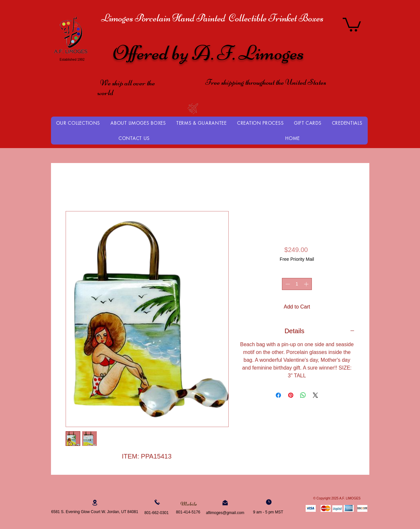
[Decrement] (287, 284)
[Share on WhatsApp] (303, 395)
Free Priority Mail (297, 259)
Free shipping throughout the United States (266, 82)
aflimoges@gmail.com (225, 513)
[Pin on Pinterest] (291, 395)
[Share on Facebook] (278, 395)
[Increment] (307, 284)
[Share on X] (315, 395)
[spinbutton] (297, 284)
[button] (352, 24)
